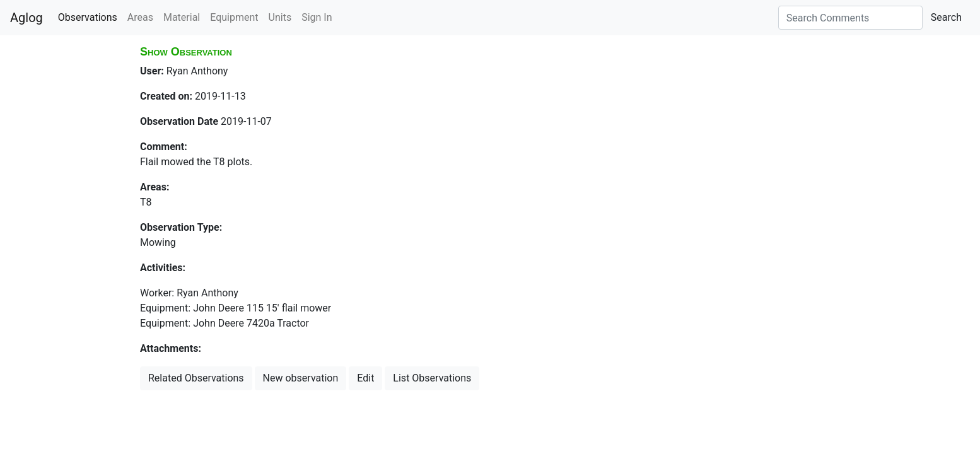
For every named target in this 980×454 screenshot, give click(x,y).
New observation (301, 378)
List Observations (432, 378)
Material (182, 17)
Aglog (26, 18)
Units (280, 17)
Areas (140, 17)
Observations (88, 17)
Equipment (234, 17)
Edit (365, 378)
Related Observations (196, 378)
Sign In (317, 17)
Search (946, 17)
